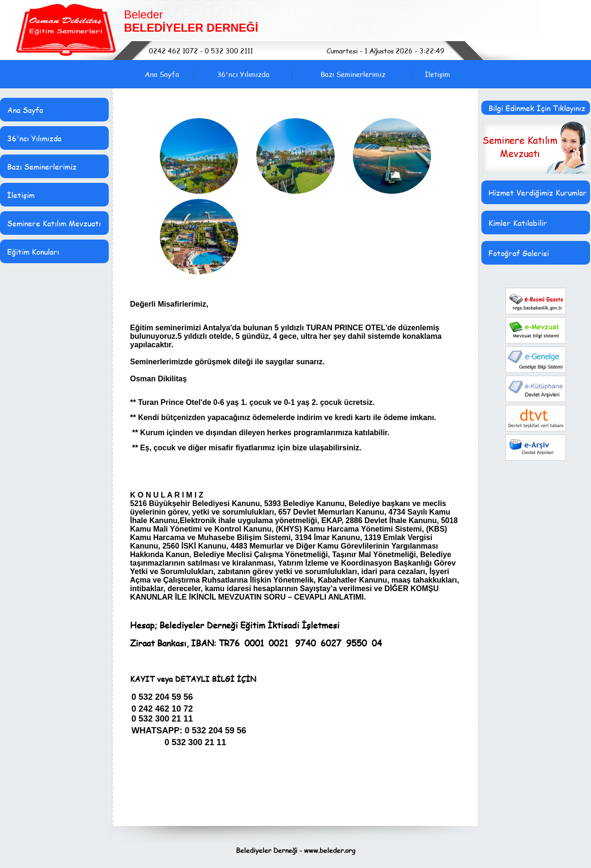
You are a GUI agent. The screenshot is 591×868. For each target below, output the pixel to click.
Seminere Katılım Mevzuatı (54, 223)
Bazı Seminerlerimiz (353, 74)
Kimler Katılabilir (518, 223)
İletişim (437, 74)
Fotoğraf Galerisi (519, 253)
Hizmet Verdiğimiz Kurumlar (538, 193)
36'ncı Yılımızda (243, 74)
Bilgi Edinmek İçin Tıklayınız (537, 108)
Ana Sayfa (162, 74)
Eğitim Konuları (33, 252)
